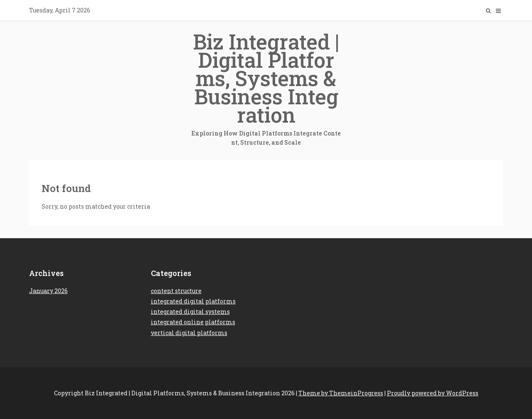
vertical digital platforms (189, 333)
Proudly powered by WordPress (433, 393)
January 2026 (48, 291)
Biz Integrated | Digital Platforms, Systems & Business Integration (266, 88)
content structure (176, 291)
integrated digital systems (190, 312)
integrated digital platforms (193, 301)
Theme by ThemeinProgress (341, 393)
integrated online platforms (193, 322)
